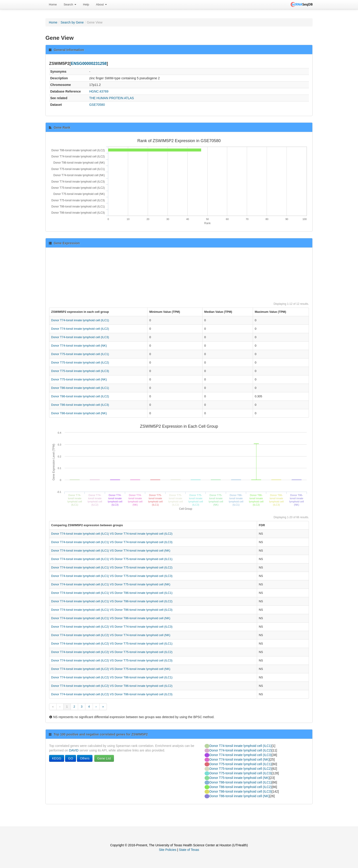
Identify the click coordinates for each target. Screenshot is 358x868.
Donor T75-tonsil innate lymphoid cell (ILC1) (80, 354)
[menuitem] (53, 5)
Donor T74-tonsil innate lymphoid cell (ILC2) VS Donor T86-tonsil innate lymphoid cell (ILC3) (112, 694)
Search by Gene (72, 22)
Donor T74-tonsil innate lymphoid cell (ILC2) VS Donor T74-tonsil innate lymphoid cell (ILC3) (112, 627)
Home (53, 4)
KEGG (57, 758)
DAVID (74, 750)
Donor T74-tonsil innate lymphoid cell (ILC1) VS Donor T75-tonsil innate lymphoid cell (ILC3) (112, 576)
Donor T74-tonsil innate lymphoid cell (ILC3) (80, 337)
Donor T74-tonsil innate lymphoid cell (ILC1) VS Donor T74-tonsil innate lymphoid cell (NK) (111, 551)
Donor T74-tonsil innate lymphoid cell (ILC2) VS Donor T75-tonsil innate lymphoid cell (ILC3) (112, 660)
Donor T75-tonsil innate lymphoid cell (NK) (79, 379)
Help (86, 4)
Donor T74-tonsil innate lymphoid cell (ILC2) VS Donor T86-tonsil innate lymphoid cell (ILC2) (112, 686)
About (101, 4)
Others (85, 758)
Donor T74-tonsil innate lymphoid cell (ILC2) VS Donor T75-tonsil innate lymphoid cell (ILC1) (112, 644)
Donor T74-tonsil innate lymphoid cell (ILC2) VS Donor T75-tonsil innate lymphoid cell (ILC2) (112, 652)
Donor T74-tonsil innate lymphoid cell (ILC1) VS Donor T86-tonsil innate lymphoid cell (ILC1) (112, 593)
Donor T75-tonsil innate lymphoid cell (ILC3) (80, 371)
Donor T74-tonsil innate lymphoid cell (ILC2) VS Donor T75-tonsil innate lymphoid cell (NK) (111, 669)
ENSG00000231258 (89, 64)
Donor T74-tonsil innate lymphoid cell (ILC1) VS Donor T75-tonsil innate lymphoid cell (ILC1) (112, 559)
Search (70, 4)
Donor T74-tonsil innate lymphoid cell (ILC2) (80, 329)
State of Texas (189, 850)
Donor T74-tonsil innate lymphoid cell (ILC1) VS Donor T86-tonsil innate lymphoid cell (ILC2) (112, 601)
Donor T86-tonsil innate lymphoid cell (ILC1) (80, 388)
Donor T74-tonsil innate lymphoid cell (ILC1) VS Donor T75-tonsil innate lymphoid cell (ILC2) (112, 567)
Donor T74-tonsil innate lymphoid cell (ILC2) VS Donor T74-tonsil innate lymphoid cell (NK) (111, 635)
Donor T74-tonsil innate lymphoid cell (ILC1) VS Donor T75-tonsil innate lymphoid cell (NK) (111, 584)
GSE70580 (97, 105)
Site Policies (168, 850)
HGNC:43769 (99, 91)
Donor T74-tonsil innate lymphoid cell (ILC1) (80, 320)
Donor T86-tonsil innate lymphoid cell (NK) (79, 413)
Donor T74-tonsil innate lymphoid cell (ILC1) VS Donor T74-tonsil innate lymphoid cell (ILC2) (112, 534)
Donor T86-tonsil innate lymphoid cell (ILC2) (80, 396)
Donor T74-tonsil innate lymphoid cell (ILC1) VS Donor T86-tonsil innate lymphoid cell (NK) (111, 618)
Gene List (104, 758)
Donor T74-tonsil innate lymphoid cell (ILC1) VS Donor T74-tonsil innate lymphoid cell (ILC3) (112, 542)
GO (71, 758)
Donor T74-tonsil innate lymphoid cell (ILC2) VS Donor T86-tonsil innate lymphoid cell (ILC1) (112, 677)
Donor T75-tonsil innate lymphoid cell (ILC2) (80, 362)
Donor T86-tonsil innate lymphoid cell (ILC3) (80, 405)
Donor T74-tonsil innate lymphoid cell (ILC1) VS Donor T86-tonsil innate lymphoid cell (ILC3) (112, 610)
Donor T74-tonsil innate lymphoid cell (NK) (79, 346)
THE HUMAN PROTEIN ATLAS (112, 98)
